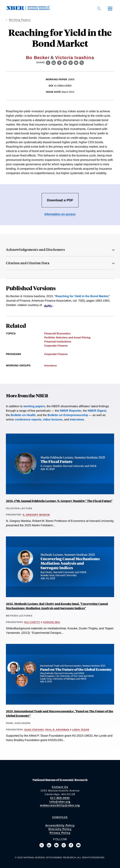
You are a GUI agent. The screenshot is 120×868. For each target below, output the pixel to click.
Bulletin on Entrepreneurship (68, 415)
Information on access (60, 214)
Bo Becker (38, 58)
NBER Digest (97, 411)
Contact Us (60, 787)
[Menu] (110, 8)
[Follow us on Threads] (64, 845)
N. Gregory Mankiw (36, 515)
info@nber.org (60, 802)
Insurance (51, 365)
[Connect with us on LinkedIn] (49, 845)
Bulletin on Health (23, 415)
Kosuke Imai (52, 622)
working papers (34, 406)
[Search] (99, 8)
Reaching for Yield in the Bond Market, (82, 296)
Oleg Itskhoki (34, 730)
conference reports (28, 419)
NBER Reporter (71, 411)
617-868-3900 (60, 798)
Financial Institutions (58, 342)
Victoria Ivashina (75, 58)
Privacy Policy (60, 833)
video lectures (53, 419)
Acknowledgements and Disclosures (35, 250)
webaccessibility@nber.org (60, 805)
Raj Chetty (32, 622)
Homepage (60, 817)
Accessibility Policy (60, 825)
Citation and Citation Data (28, 263)
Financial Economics (57, 333)
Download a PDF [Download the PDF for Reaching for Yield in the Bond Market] (60, 200)
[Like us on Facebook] (71, 845)
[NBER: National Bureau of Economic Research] (31, 9)
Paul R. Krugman (57, 730)
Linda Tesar (81, 730)
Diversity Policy (60, 829)
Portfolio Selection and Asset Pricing (67, 337)
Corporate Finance (56, 346)
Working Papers (20, 20)
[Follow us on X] (42, 845)
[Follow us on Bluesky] (56, 845)
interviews (77, 419)
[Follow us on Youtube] (78, 845)
